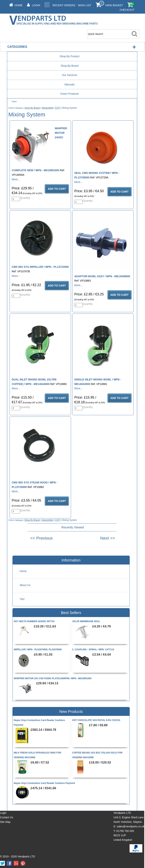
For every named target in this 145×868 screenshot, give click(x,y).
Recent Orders (64, 5)
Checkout (127, 10)
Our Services (70, 75)
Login (36, 5)
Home (19, 5)
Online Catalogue (16, 108)
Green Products (69, 94)
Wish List (85, 5)
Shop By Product (70, 56)
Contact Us (7, 817)
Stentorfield (47, 108)
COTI (58, 108)
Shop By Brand (69, 66)
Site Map (5, 822)
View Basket (114, 5)
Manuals (70, 84)
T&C (22, 599)
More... (16, 179)
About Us (25, 585)
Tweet (14, 102)
